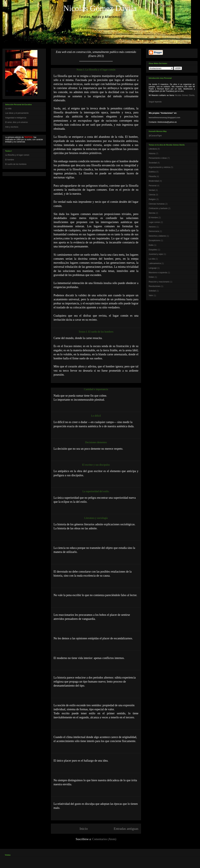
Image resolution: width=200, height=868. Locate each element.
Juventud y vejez (156, 254)
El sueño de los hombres (16, 164)
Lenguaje (153, 268)
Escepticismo (154, 240)
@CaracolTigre (155, 136)
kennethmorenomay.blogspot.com (164, 118)
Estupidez (153, 250)
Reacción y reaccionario (159, 282)
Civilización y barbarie (158, 208)
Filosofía (152, 176)
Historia (152, 154)
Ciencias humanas (157, 204)
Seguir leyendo (155, 102)
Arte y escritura (12, 127)
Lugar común (154, 222)
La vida (8, 109)
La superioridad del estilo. (96, 491)
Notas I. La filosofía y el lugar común (96, 70)
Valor (151, 295)
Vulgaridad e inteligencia (16, 118)
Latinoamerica (155, 263)
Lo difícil (96, 416)
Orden (151, 277)
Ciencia (152, 195)
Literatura (153, 149)
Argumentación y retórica (159, 167)
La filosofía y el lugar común (17, 155)
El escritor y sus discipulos (96, 465)
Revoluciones (155, 286)
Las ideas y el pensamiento (17, 113)
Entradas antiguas (126, 829)
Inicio (84, 829)
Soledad (152, 291)
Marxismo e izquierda (158, 273)
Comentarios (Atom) (104, 839)
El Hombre (153, 218)
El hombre (10, 160)
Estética (152, 172)
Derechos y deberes (157, 236)
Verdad (152, 190)
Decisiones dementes (96, 442)
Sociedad (153, 163)
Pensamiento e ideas (158, 158)
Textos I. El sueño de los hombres (96, 332)
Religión (152, 199)
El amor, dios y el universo (16, 122)
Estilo (151, 245)
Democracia (154, 231)
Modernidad (154, 181)
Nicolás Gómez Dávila (185, 95)
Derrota (152, 213)
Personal (152, 186)
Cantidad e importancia (96, 389)
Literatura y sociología (96, 518)
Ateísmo (152, 227)
